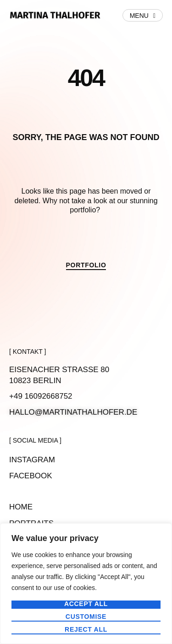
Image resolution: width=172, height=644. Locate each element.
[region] (86, 584)
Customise (86, 617)
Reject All (86, 630)
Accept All (86, 604)
